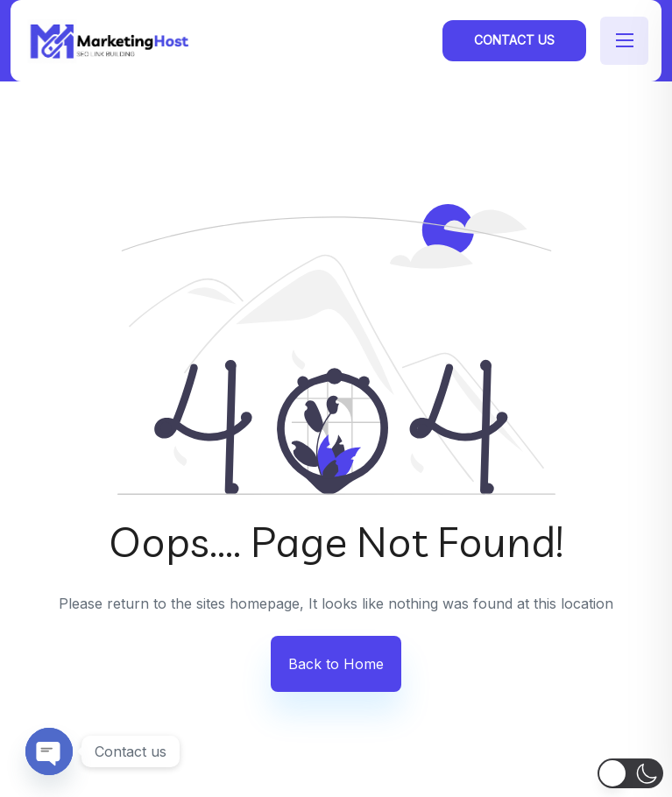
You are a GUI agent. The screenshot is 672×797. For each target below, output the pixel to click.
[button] (630, 773)
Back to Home (336, 664)
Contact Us (514, 40)
